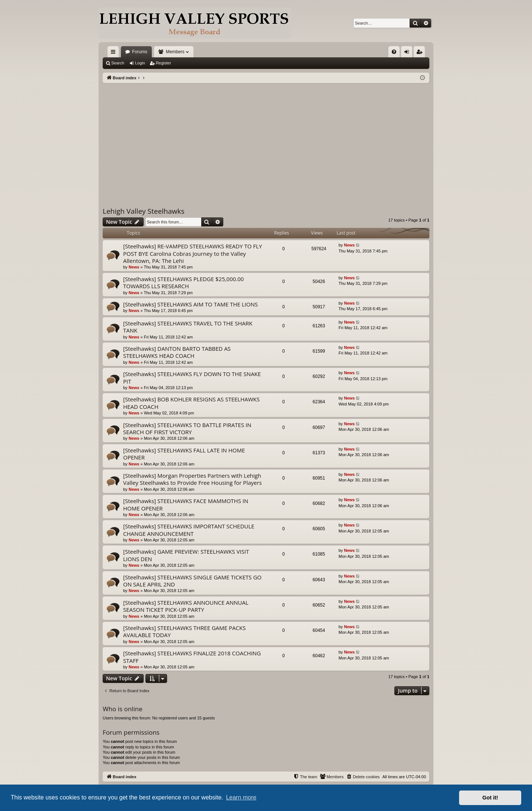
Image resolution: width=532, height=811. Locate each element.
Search (118, 63)
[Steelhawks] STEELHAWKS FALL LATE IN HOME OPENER (184, 454)
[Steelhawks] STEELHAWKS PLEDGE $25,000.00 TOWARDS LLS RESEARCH (183, 282)
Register (164, 63)
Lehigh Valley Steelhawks (144, 211)
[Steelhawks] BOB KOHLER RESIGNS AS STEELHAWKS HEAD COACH (191, 403)
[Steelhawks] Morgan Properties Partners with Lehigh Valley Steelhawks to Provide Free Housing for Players (193, 479)
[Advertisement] (266, 139)
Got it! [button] (490, 798)
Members (175, 52)
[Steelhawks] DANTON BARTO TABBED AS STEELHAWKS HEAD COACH (177, 352)
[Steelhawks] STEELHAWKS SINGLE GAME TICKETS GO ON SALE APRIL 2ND (192, 581)
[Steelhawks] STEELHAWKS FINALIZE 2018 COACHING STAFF (192, 657)
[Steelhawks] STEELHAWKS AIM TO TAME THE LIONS (190, 304)
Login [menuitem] (408, 53)
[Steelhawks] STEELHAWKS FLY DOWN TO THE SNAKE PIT (192, 377)
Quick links (115, 53)
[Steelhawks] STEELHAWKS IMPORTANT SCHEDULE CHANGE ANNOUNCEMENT (189, 530)
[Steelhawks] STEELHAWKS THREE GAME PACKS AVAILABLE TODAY (184, 631)
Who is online (123, 709)
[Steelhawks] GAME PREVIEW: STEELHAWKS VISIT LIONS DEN (186, 555)
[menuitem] (394, 52)
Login (140, 63)
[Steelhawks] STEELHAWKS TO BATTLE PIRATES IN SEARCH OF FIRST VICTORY (187, 428)
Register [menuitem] (421, 53)
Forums (140, 52)
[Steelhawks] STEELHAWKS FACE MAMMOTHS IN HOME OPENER (186, 504)
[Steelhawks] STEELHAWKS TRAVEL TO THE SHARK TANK (188, 327)
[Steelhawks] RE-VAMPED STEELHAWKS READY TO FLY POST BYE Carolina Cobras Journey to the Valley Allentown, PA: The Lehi (193, 253)
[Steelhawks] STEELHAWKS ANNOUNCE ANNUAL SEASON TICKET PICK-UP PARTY (186, 606)
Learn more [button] (241, 797)
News (134, 267)
